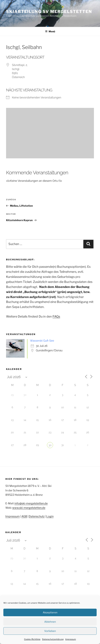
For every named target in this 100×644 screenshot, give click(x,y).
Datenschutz (37, 516)
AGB (24, 516)
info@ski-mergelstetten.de (31, 503)
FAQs (56, 316)
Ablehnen (50, 622)
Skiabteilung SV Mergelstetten (49, 12)
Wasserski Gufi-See (42, 341)
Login (50, 516)
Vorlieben (50, 631)
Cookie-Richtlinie (32, 639)
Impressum (71, 639)
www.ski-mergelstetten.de (29, 508)
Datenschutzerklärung (53, 639)
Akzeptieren (50, 613)
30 (50, 445)
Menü (50, 31)
